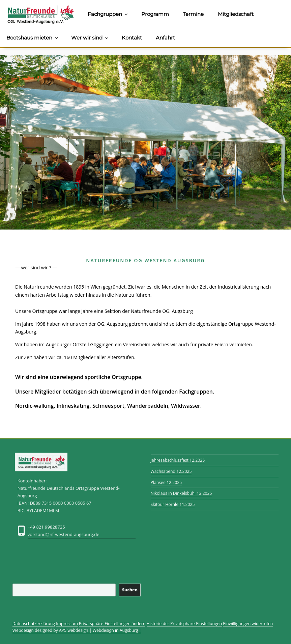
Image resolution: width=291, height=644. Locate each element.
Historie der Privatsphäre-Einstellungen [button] (184, 624)
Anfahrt (165, 38)
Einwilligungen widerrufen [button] (248, 624)
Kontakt (132, 38)
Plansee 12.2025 (166, 479)
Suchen (130, 587)
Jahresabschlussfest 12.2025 (178, 457)
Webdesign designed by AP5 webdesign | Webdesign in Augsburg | (77, 630)
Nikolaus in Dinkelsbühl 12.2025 (181, 490)
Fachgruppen (108, 14)
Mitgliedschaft (236, 14)
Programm (155, 14)
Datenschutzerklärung (34, 624)
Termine (193, 14)
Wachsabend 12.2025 (171, 468)
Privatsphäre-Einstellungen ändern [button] (112, 624)
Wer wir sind (90, 38)
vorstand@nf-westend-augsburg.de (64, 538)
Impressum (67, 624)
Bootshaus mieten (33, 38)
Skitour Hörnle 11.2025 (173, 501)
